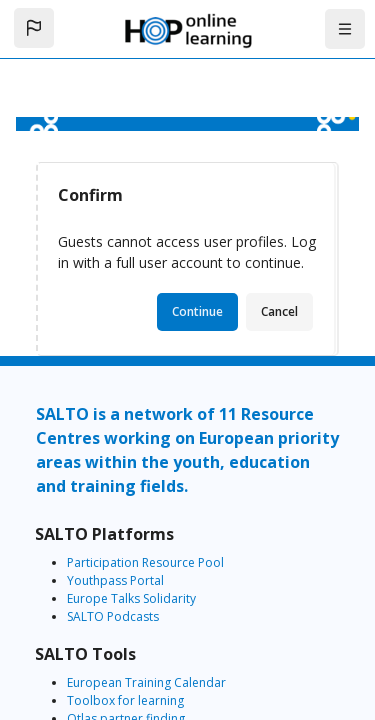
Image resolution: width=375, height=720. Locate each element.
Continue (197, 311)
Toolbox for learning (125, 700)
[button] (34, 28)
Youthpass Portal (115, 580)
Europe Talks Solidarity (131, 598)
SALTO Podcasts (113, 616)
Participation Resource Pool (145, 562)
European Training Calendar (146, 682)
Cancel (279, 311)
